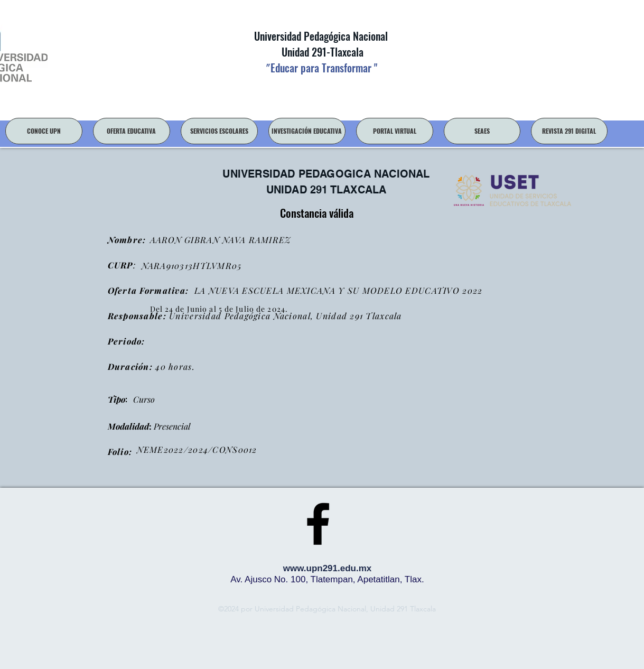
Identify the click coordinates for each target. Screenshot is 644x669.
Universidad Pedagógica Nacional (321, 36)
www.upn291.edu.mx (328, 568)
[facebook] (318, 524)
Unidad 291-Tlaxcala (321, 52)
